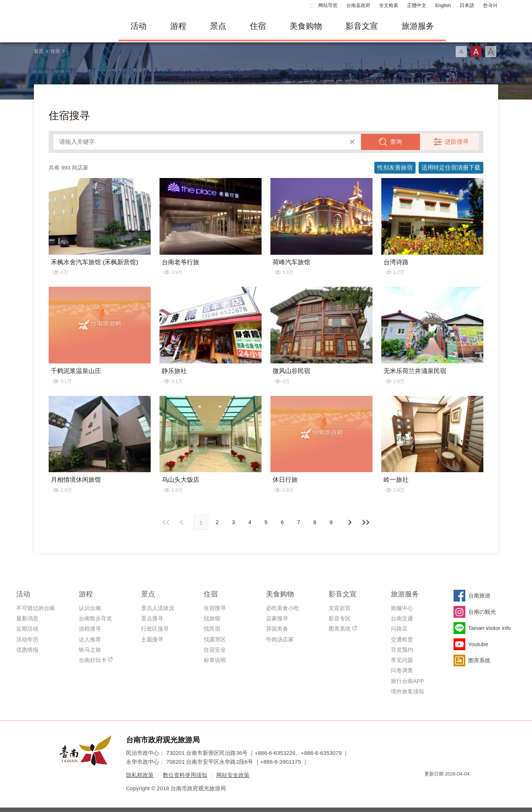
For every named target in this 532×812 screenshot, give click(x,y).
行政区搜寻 (155, 629)
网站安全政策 (233, 775)
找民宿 (212, 629)
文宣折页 (340, 608)
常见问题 (402, 660)
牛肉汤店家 (280, 639)
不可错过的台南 (36, 608)
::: (311, 5)
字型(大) (491, 52)
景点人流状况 (158, 608)
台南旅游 (479, 595)
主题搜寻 (152, 639)
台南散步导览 (95, 618)
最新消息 (27, 618)
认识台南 (90, 608)
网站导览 (328, 5)
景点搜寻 (152, 618)
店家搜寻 (277, 618)
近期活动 (27, 629)
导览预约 (402, 650)
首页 (39, 51)
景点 (218, 26)
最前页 (166, 522)
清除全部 (352, 142)
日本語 (467, 5)
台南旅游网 (71, 26)
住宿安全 (215, 650)
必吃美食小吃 (283, 608)
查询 (396, 142)
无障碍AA (456, 787)
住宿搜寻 (215, 608)
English (443, 5)
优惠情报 (27, 650)
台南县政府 (358, 5)
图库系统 (340, 629)
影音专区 (340, 618)
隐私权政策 (140, 775)
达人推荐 (90, 639)
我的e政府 (430, 787)
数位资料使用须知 (185, 775)
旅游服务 (418, 26)
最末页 (366, 522)
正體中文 (417, 5)
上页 (350, 522)
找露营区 (215, 639)
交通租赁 (402, 639)
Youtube (478, 644)
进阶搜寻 (457, 142)
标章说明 (215, 660)
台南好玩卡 (93, 660)
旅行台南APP (407, 681)
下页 (182, 522)
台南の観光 (482, 612)
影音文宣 (362, 26)
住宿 (258, 26)
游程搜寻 (90, 629)
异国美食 (277, 629)
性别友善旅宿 (395, 168)
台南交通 (402, 618)
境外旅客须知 (407, 691)
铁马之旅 (90, 650)
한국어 (490, 5)
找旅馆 (212, 618)
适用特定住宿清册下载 (451, 168)
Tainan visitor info (490, 628)
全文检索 (389, 5)
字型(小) (461, 52)
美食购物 (306, 26)
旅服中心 (402, 608)
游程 (178, 26)
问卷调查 (402, 670)
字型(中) (476, 52)
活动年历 (27, 639)
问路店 (399, 629)
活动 (139, 26)
